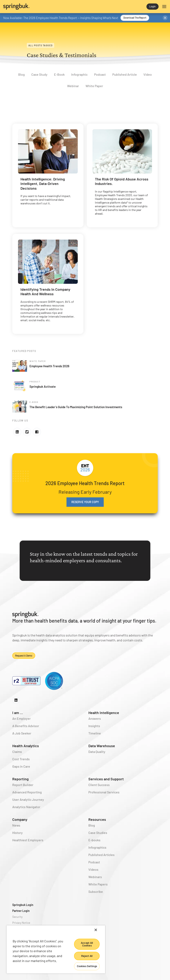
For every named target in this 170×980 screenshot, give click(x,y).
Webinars (95, 877)
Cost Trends (21, 759)
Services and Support (106, 779)
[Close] (96, 930)
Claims (17, 752)
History (17, 833)
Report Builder (23, 785)
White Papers (98, 884)
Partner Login (21, 911)
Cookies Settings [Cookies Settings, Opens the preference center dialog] (87, 966)
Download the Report (135, 18)
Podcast (94, 862)
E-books (94, 840)
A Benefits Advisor (26, 726)
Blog (92, 825)
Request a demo (24, 656)
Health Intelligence (104, 713)
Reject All (87, 956)
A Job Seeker (22, 733)
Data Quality (97, 752)
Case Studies (98, 833)
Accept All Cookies (87, 944)
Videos (93, 869)
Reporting (20, 779)
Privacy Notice (21, 923)
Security (17, 917)
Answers (95, 718)
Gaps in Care (21, 766)
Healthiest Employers (28, 840)
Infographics (97, 847)
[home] (44, 7)
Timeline (95, 733)
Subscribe (96, 892)
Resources (97, 819)
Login (153, 6)
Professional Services (104, 792)
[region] (56, 949)
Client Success (99, 785)
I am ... (18, 713)
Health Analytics (26, 746)
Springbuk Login (23, 905)
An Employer (21, 718)
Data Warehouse (102, 746)
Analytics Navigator (26, 807)
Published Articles (101, 855)
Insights (94, 726)
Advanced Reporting (27, 792)
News (16, 825)
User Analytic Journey (28, 799)
